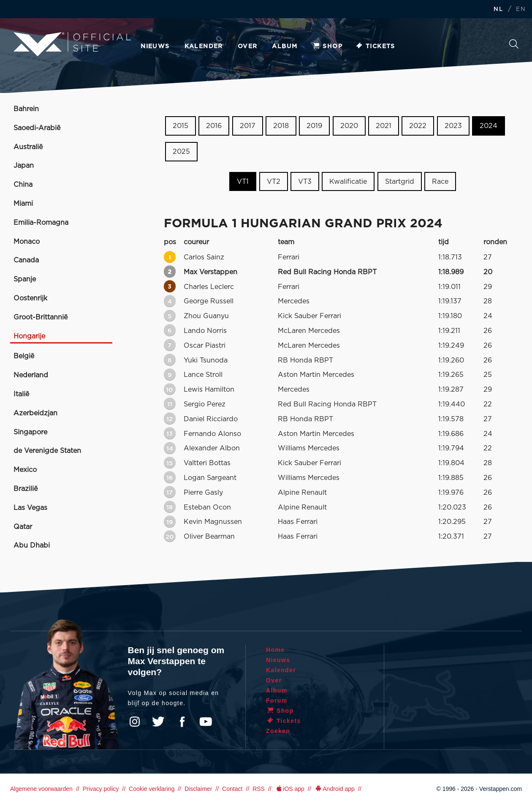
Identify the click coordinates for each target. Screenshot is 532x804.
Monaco (27, 242)
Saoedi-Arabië (37, 128)
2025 (181, 152)
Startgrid (400, 181)
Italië (21, 394)
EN (521, 10)
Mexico (25, 470)
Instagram (135, 722)
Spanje (25, 279)
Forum (277, 700)
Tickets (375, 46)
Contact (232, 789)
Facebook (182, 722)
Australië (28, 147)
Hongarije (29, 336)
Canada (26, 260)
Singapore (30, 432)
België (24, 356)
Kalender (204, 46)
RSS (259, 789)
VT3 (305, 181)
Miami (23, 204)
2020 (349, 126)
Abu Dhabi (32, 545)
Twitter (158, 722)
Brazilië (26, 489)
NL (498, 10)
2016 (214, 126)
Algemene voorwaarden (41, 789)
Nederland (31, 375)
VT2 (274, 181)
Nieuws (155, 46)
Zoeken (514, 44)
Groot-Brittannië (41, 317)
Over (248, 46)
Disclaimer (198, 789)
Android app (335, 789)
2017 (248, 126)
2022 (418, 126)
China (23, 185)
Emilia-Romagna (41, 223)
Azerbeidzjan (35, 413)
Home (275, 650)
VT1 (243, 181)
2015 (180, 126)
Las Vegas (30, 508)
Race (440, 181)
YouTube (206, 722)
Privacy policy (101, 789)
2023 (453, 126)
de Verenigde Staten (47, 451)
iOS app (290, 789)
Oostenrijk (30, 298)
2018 (281, 126)
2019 (314, 126)
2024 (489, 126)
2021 (384, 126)
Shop (327, 46)
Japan (24, 166)
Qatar (23, 527)
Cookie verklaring (152, 789)
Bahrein (26, 109)
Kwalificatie (348, 181)
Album (285, 46)
